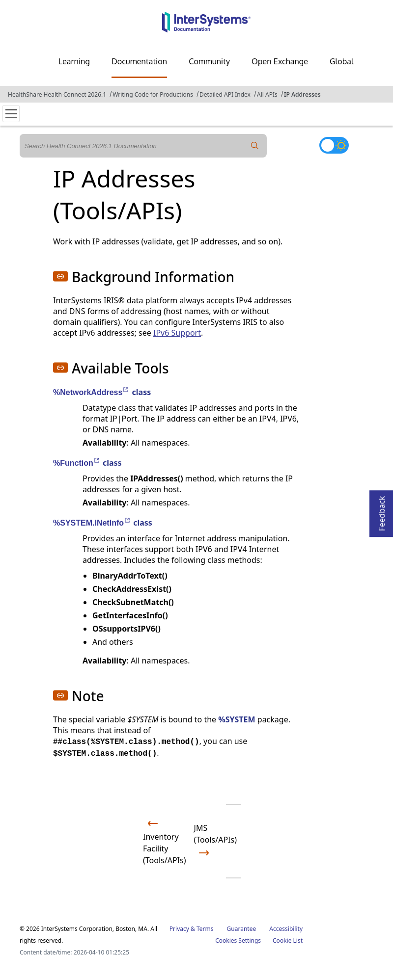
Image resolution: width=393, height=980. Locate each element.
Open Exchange (280, 61)
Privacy (179, 929)
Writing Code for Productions (153, 94)
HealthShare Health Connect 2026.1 (57, 94)
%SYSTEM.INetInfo (92, 523)
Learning (74, 61)
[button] (60, 276)
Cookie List (288, 940)
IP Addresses (302, 94)
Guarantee (242, 929)
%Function (77, 463)
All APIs (267, 94)
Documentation (139, 61)
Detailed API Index (225, 94)
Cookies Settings (238, 941)
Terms (205, 929)
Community (209, 61)
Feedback (382, 511)
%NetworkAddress (91, 392)
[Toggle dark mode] (334, 145)
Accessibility (286, 929)
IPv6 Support (177, 333)
